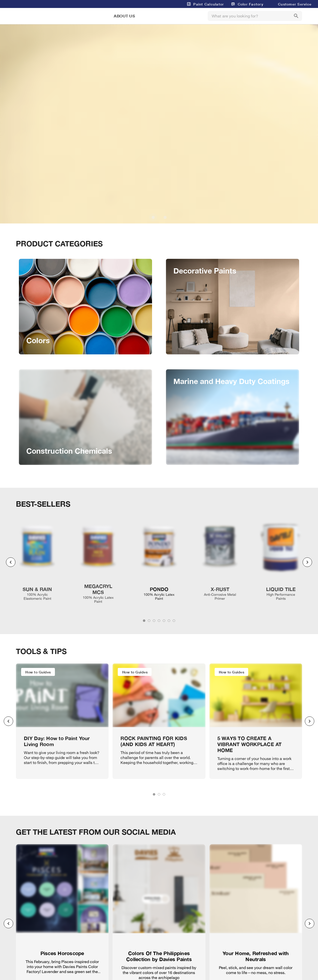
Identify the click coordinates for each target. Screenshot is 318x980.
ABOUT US (124, 16)
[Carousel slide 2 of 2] (165, 217)
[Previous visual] (11, 562)
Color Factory (251, 4)
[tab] (144, 621)
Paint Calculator (209, 4)
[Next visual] (307, 562)
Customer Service (295, 4)
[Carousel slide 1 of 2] (153, 217)
